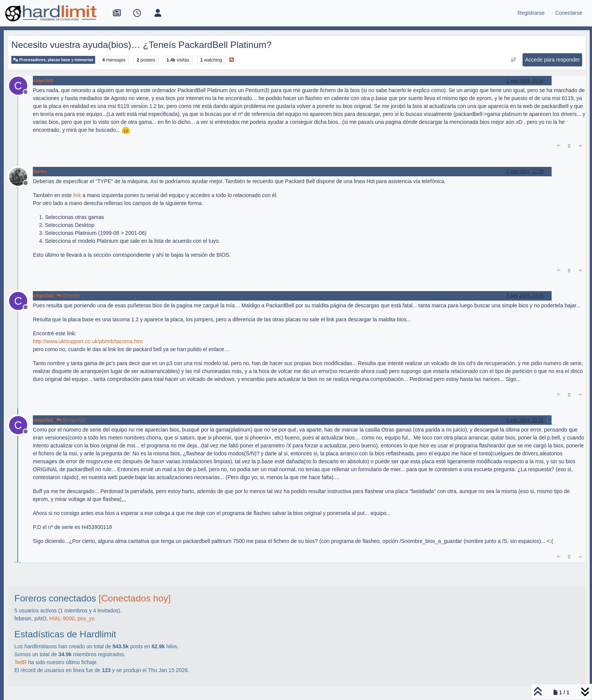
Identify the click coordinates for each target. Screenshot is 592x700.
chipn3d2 (43, 81)
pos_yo (86, 618)
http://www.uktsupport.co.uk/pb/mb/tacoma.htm (88, 341)
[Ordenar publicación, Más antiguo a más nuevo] (513, 60)
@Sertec (68, 296)
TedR (21, 662)
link (77, 195)
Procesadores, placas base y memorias (53, 60)
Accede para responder (552, 60)
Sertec (40, 171)
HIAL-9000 (62, 618)
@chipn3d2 (71, 420)
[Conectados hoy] (135, 598)
